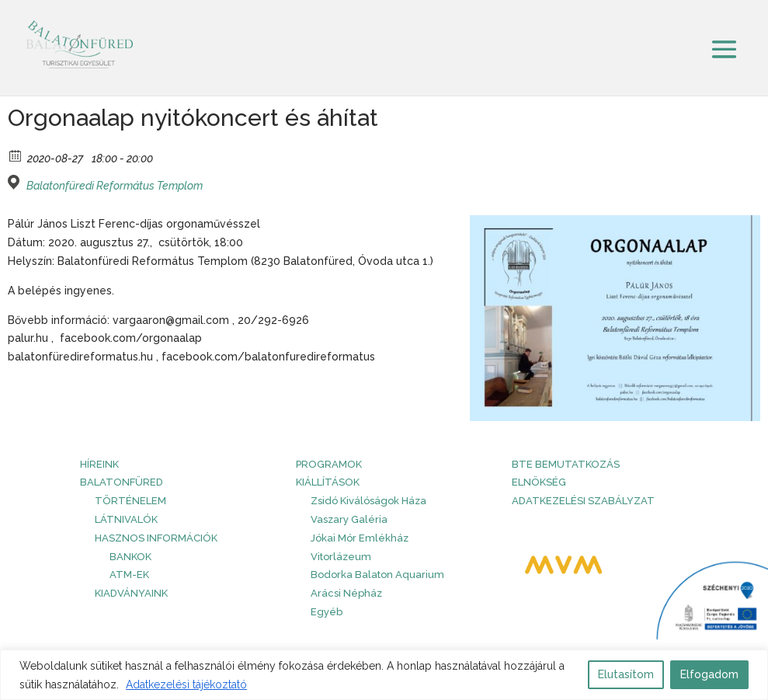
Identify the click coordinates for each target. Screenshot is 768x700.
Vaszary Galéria (349, 519)
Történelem (130, 501)
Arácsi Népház (346, 593)
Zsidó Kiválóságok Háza (368, 501)
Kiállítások (328, 482)
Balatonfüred (122, 482)
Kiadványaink (131, 593)
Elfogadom (709, 674)
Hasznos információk (156, 538)
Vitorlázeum (341, 557)
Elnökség (539, 482)
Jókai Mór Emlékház (360, 538)
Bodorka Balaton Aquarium (377, 575)
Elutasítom (626, 674)
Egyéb (327, 612)
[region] (384, 675)
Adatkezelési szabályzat (583, 501)
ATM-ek (129, 575)
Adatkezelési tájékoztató (186, 684)
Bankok (130, 557)
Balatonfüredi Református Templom (115, 186)
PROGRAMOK (329, 464)
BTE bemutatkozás (566, 464)
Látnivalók (126, 519)
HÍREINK (99, 464)
